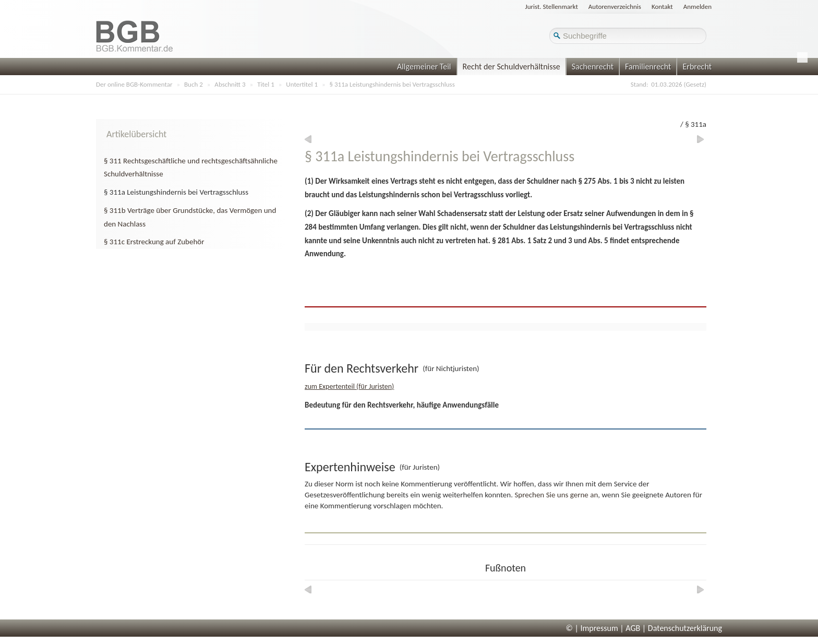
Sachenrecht (593, 67)
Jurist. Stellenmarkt (552, 7)
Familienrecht (648, 67)
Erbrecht (697, 67)
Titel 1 (266, 84)
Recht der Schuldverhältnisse (512, 67)
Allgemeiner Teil (424, 67)
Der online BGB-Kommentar (134, 84)
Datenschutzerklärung (685, 628)
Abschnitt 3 (230, 84)
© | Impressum (592, 628)
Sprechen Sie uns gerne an (556, 495)
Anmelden (697, 7)
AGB (633, 628)
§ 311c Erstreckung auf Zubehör (154, 242)
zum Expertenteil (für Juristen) (349, 386)
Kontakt (662, 7)
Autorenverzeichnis (615, 7)
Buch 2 (194, 84)
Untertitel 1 (302, 84)
